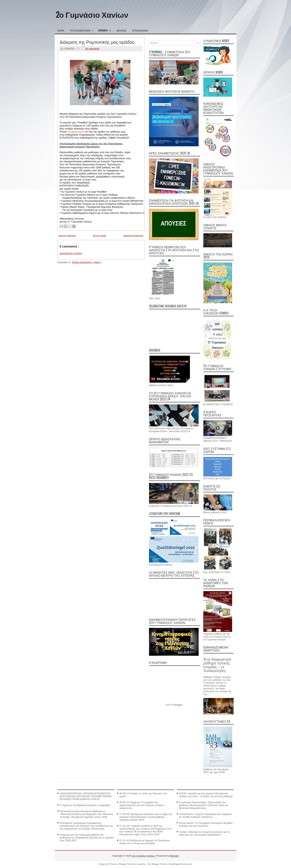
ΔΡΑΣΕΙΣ (121, 30)
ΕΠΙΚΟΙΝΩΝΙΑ (140, 30)
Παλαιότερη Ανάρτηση (133, 236)
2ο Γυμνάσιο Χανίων (92, 14)
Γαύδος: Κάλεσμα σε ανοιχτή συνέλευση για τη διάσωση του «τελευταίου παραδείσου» (204, 833)
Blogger (178, 705)
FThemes (113, 864)
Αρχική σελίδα (99, 236)
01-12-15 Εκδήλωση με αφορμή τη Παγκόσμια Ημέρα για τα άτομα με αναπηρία (145, 842)
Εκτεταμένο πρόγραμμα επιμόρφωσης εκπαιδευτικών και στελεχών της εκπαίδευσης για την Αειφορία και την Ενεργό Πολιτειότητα (86, 826)
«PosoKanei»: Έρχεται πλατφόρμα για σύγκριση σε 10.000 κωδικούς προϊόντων (205, 816)
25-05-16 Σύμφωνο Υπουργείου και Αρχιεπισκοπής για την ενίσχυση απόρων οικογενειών (142, 805)
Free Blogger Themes (157, 864)
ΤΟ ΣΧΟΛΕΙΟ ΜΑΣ (83, 29)
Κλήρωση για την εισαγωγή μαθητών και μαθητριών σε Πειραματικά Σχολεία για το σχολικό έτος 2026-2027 (87, 838)
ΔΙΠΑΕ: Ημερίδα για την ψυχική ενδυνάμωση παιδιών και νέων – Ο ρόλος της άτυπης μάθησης (206, 795)
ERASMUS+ (106, 29)
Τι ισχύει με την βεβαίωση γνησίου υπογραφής (85, 805)
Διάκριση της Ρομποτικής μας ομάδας (97, 42)
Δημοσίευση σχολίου (71, 253)
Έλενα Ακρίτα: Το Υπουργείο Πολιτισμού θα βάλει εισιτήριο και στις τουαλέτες (206, 824)
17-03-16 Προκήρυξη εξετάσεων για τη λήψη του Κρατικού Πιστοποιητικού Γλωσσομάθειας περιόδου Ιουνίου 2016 (146, 817)
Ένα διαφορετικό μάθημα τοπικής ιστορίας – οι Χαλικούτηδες (217, 665)
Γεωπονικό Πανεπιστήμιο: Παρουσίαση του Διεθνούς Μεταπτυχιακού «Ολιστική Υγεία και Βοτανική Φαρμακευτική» (204, 805)
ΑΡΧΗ (61, 30)
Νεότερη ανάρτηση (67, 236)
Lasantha (141, 864)
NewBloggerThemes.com (181, 864)
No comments (92, 49)
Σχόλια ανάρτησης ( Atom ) (87, 262)
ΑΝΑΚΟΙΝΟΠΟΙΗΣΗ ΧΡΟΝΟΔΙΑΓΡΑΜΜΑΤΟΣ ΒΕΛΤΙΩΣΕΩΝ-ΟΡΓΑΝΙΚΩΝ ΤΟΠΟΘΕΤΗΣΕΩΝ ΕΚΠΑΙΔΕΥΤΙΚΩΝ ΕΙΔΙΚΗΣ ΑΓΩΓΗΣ (86, 796)
